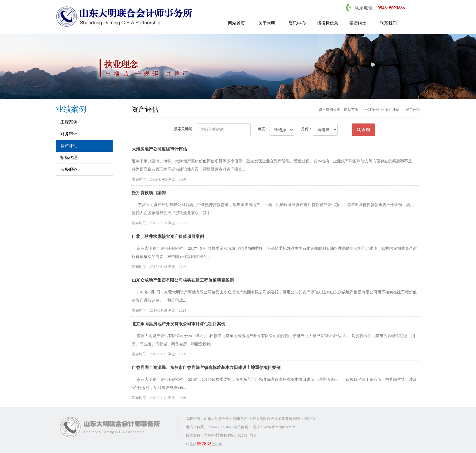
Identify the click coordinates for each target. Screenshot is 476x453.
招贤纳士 (358, 23)
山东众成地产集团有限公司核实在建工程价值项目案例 (183, 280)
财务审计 (69, 134)
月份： (307, 129)
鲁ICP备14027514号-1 (238, 435)
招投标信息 (328, 23)
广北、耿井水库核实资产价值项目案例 (168, 237)
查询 (364, 130)
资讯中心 (297, 23)
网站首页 (236, 23)
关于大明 (267, 23)
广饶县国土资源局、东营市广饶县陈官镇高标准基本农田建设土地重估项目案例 (206, 368)
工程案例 (69, 122)
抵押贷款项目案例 (149, 193)
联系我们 (388, 23)
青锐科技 (212, 435)
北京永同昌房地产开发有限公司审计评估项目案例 (178, 324)
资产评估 (69, 146)
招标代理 (69, 158)
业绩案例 (372, 110)
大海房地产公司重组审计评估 (159, 149)
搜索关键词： (185, 129)
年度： (263, 129)
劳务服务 (69, 169)
